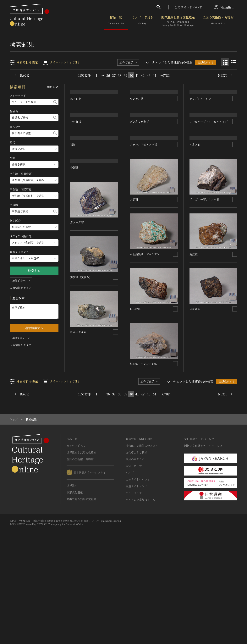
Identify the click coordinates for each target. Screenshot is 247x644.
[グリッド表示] (225, 62)
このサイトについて (188, 7)
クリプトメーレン (200, 130)
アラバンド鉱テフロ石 (144, 240)
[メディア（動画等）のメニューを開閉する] (34, 243)
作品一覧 (116, 21)
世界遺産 (72, 581)
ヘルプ (130, 568)
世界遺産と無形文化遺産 (178, 21)
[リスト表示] (233, 62)
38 (120, 75)
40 (131, 75)
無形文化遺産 (75, 587)
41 (137, 75)
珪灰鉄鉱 (135, 404)
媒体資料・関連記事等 (139, 534)
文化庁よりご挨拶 (136, 548)
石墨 (73, 240)
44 (154, 75)
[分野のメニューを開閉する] (34, 165)
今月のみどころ (135, 554)
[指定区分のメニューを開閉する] (34, 227)
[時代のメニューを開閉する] (34, 149)
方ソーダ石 (77, 349)
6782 (166, 75)
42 (143, 75)
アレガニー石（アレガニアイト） (210, 185)
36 (108, 75)
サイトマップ (134, 588)
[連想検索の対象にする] (116, 130)
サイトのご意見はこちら (140, 595)
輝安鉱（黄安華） (81, 404)
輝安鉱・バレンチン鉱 (144, 459)
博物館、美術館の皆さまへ (142, 541)
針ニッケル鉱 (79, 459)
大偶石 (134, 295)
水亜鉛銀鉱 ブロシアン (145, 349)
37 (114, 75)
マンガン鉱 (137, 130)
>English (224, 7)
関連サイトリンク (136, 581)
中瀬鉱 (74, 295)
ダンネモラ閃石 (140, 185)
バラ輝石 (76, 185)
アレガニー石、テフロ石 (204, 295)
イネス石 (195, 240)
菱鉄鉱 (194, 349)
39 (126, 75)
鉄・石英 (76, 130)
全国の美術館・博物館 (218, 21)
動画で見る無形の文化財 (81, 594)
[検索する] (55, 102)
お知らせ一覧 (134, 561)
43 (149, 75)
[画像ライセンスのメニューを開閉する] (34, 258)
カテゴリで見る (142, 21)
